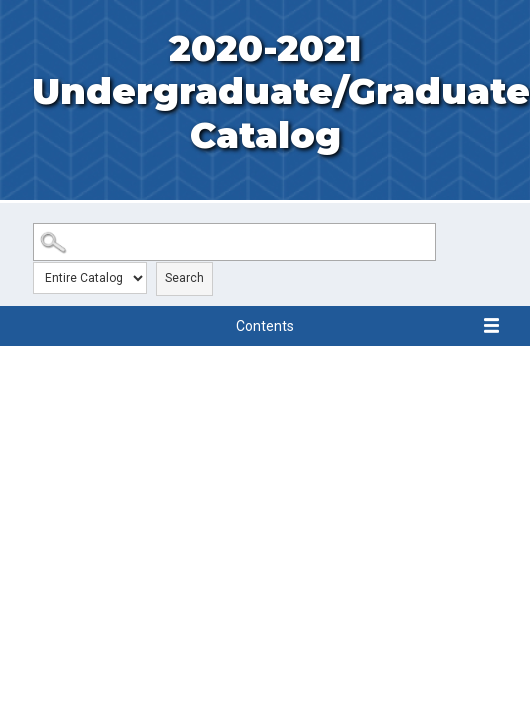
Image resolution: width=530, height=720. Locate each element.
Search (184, 278)
